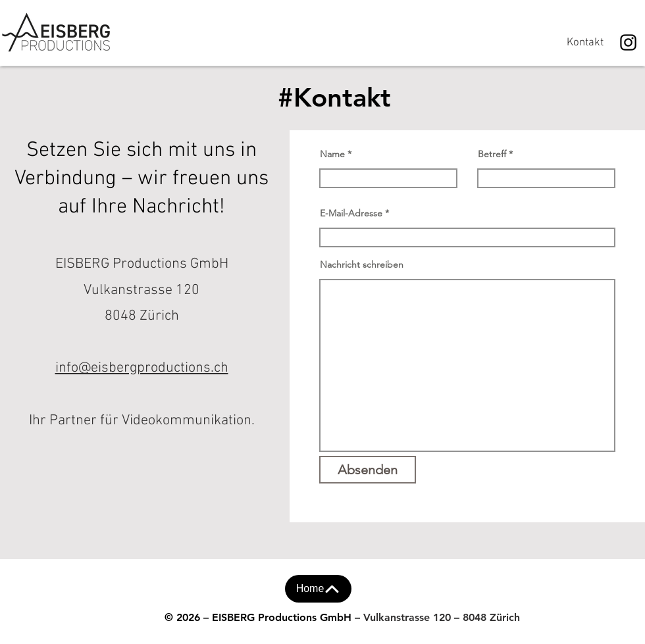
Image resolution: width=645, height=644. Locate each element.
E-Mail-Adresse (351, 213)
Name (332, 154)
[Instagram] (628, 42)
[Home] (318, 589)
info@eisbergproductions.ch (142, 368)
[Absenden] (368, 470)
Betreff (492, 154)
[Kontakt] (585, 42)
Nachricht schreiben (362, 264)
